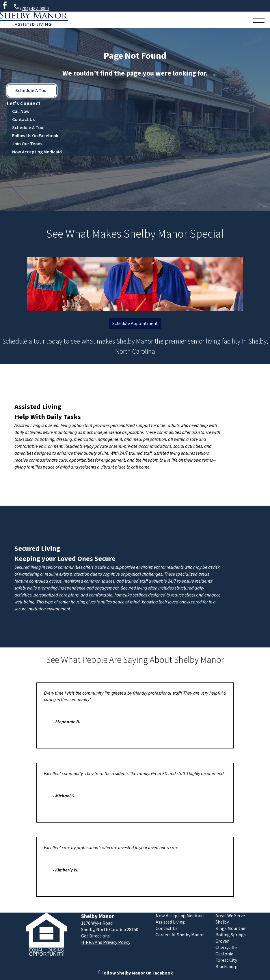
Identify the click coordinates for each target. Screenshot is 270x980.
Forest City (226, 960)
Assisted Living (38, 407)
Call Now (21, 111)
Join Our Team (27, 144)
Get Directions (95, 936)
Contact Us (23, 120)
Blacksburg (227, 967)
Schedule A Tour (32, 91)
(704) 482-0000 (31, 8)
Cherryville (226, 948)
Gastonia (224, 954)
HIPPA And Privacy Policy (106, 942)
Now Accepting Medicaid (37, 152)
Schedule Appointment (135, 324)
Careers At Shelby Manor (180, 935)
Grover (222, 941)
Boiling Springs (231, 935)
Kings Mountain (231, 928)
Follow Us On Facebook (35, 136)
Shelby (222, 922)
